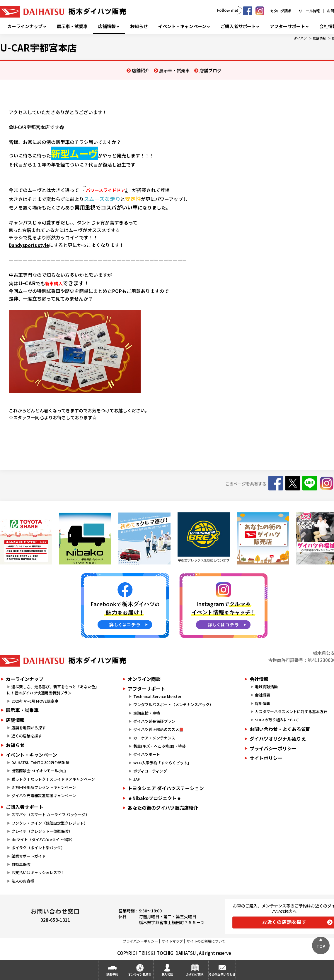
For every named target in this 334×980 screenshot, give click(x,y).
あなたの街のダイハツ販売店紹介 (163, 808)
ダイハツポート (147, 754)
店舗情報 (107, 26)
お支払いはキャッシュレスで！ (38, 872)
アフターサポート (287, 26)
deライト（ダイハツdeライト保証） (43, 839)
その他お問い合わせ (222, 974)
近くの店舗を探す (27, 736)
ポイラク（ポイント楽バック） (38, 848)
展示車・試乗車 (72, 26)
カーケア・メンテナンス (154, 738)
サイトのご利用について (206, 941)
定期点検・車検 (147, 713)
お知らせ (139, 26)
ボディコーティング (150, 771)
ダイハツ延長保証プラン (154, 721)
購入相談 (167, 974)
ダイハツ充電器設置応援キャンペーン (44, 796)
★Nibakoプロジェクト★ (155, 798)
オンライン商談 (144, 679)
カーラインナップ (25, 26)
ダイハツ (300, 38)
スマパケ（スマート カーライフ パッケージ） (50, 815)
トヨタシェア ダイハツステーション (166, 788)
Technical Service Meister (157, 696)
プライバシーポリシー (140, 941)
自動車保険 (21, 864)
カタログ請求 (281, 11)
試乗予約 (112, 974)
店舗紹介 (141, 70)
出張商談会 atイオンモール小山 (39, 771)
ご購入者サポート (238, 26)
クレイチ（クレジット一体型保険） (42, 831)
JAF (137, 779)
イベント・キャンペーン (182, 26)
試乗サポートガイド (29, 856)
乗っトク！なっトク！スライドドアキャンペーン (53, 779)
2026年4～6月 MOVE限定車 (35, 701)
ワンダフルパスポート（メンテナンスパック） (173, 704)
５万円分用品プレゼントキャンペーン (44, 787)
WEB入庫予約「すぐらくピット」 (162, 763)
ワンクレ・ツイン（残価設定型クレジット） (50, 823)
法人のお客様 (23, 881)
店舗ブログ (211, 70)
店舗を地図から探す (29, 728)
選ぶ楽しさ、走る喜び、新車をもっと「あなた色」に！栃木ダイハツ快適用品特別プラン (53, 690)
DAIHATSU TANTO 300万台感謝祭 (40, 762)
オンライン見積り (140, 974)
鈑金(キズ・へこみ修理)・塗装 (160, 746)
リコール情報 (309, 11)
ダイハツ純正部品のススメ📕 (159, 729)
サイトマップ (172, 941)
